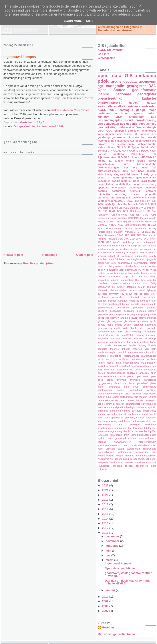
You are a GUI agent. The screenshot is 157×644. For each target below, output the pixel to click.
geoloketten (119, 137)
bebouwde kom (107, 263)
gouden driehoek (134, 325)
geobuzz (152, 308)
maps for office (148, 352)
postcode (151, 187)
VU (141, 239)
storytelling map (121, 197)
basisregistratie (147, 164)
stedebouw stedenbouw (131, 421)
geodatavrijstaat (146, 177)
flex (100, 304)
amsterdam (137, 117)
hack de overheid (144, 328)
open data (110, 75)
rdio (136, 397)
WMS (113, 110)
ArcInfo (145, 147)
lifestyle (114, 349)
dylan (150, 290)
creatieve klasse (108, 283)
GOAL (117, 151)
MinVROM (151, 222)
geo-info (132, 124)
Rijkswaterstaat (107, 157)
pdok (103, 81)
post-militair (135, 390)
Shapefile (120, 131)
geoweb (133, 318)
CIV (141, 208)
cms (125, 171)
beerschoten (141, 263)
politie (120, 390)
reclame (152, 397)
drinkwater (133, 174)
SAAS (120, 235)
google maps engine (110, 325)
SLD (120, 157)
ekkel (153, 294)
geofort (152, 311)
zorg (154, 466)
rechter (143, 397)
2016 (106, 509)
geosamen (104, 181)
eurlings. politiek (107, 301)
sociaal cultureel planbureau (123, 414)
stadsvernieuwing (107, 421)
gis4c (153, 321)
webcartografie (106, 456)
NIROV (112, 225)
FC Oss (151, 211)
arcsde (140, 253)
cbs (133, 277)
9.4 (149, 201)
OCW (132, 151)
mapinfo (123, 352)
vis (135, 445)
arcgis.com (150, 249)
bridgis (102, 273)
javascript (103, 342)
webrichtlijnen (106, 147)
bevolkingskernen (113, 266)
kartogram (133, 342)
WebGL (117, 242)
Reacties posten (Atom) (39, 263)
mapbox (113, 352)
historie (126, 181)
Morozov (102, 225)
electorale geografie (110, 297)
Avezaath (133, 204)
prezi (127, 394)
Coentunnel (150, 208)
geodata (130, 81)
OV (138, 151)
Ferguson (103, 215)
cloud (129, 120)
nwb (132, 141)
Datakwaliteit (137, 211)
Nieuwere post (13, 255)
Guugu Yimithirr (24, 126)
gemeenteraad (105, 308)
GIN (110, 151)
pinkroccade (149, 387)
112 (137, 201)
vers (131, 445)
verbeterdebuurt (147, 442)
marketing (116, 356)
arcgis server (147, 161)
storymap (104, 197)
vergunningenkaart (108, 445)
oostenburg (149, 184)
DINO (112, 211)
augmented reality (146, 256)
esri (100, 124)
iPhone (110, 335)
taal (130, 428)
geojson (113, 315)
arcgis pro (137, 249)
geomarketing (107, 127)
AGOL (101, 204)
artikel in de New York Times (70, 110)
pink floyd (131, 387)
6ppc (143, 201)
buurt (144, 273)
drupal (141, 290)
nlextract (109, 370)
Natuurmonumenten (136, 225)
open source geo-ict (122, 377)
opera (153, 377)
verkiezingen (126, 144)
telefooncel (150, 428)
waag (121, 449)
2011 (106, 533)
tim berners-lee (139, 431)
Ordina (129, 229)
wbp (154, 452)
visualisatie (149, 197)
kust (100, 345)
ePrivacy (114, 294)
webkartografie (147, 144)
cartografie (115, 86)
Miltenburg (138, 222)
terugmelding (115, 431)
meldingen (124, 359)
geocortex (128, 177)
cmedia (115, 280)
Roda (101, 235)
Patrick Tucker (106, 232)
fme (105, 304)
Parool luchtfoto (111, 154)
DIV (119, 211)
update (101, 438)
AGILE (126, 147)
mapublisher (105, 184)
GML (145, 215)
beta (100, 266)
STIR (133, 235)
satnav (108, 404)
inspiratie (103, 339)
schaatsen (119, 404)
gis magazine (115, 321)
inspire (103, 94)
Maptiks (127, 222)
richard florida (135, 401)
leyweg (142, 345)
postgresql (118, 191)
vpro (100, 449)
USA (120, 239)
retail (122, 401)
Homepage (50, 255)
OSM (119, 117)
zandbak (117, 466)
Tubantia (112, 239)
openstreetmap (110, 98)
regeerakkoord (106, 401)
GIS (129, 75)
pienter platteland (138, 383)
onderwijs (132, 373)
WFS (143, 157)
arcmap (131, 253)
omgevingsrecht (116, 373)
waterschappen (106, 452)
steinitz (121, 425)
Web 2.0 (151, 157)
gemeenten (111, 124)
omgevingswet (110, 102)
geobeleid (138, 308)
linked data (122, 141)
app (154, 117)
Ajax (114, 204)
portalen (132, 106)
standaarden (148, 106)
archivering (119, 253)
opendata (103, 187)
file (137, 301)
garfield (135, 304)
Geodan (141, 127)
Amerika (122, 204)
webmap (130, 456)
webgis (119, 456)
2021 (106, 490)
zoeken (129, 466)
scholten (146, 404)
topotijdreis (116, 435)
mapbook (103, 352)
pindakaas (114, 387)
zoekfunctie (142, 466)
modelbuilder (124, 184)
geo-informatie (144, 90)
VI (137, 239)
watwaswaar (141, 452)
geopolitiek (150, 315)
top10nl (152, 431)
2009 (106, 601)
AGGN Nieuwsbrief (111, 50)
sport (101, 418)
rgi (112, 144)
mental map (114, 363)
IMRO (136, 218)
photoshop (120, 383)
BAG (152, 86)
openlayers (119, 187)
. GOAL (129, 201)
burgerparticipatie (109, 171)
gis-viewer (143, 321)
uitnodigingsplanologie (143, 435)
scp (154, 404)
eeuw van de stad (137, 294)
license (152, 345)
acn (139, 242)
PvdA (127, 232)
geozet (152, 103)
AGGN (102, 110)
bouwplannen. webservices (141, 270)
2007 (106, 611)
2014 (106, 519)
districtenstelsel (118, 290)
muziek (102, 366)
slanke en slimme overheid (125, 411)
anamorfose (149, 131)
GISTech (135, 215)
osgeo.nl (137, 113)
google (116, 181)
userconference (148, 438)
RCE (133, 232)
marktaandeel (131, 356)
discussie (103, 290)
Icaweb (144, 218)
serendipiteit (116, 407)
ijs (118, 335)
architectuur (104, 253)
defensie (131, 287)
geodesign (104, 137)
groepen (102, 328)
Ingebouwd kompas (118, 563)
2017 (106, 504)
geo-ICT (134, 103)
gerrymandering (147, 318)
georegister (136, 86)
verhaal (123, 445)
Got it (90, 21)
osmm (110, 380)
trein (127, 435)
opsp (100, 380)
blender (129, 266)
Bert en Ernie (110, 208)
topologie (103, 435)
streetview (151, 425)
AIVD (108, 204)
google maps (146, 110)
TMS (139, 235)
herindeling (150, 332)
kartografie (105, 106)
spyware (116, 418)
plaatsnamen (105, 390)
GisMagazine (106, 58)
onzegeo (144, 373)
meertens (111, 359)
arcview (102, 256)
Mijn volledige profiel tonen (116, 634)
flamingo (145, 301)
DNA (126, 211)
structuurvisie (105, 428)
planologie (135, 187)
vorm (153, 445)
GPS (154, 215)
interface (115, 339)
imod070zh (127, 335)
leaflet (133, 345)
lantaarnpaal (120, 345)
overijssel (135, 380)
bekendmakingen (108, 167)
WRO (108, 242)
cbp (125, 277)
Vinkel (153, 239)
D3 (99, 211)
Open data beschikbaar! (121, 568)
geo (122, 124)
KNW (100, 222)
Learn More (73, 21)
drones (133, 290)
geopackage (137, 315)
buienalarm (120, 273)
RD (138, 232)
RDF (142, 232)
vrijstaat (110, 449)
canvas (152, 273)
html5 (101, 335)
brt (155, 167)
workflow (140, 463)
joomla (113, 342)
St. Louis (133, 157)
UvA (126, 239)
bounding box (115, 270)
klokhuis (144, 342)
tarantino (138, 428)
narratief (113, 366)
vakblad (102, 442)
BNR (154, 204)
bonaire (152, 266)
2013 (106, 523)
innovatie (151, 335)
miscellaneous (131, 363)
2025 (106, 485)
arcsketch (151, 253)
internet (127, 339)
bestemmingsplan (110, 120)
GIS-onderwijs (119, 215)
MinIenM (103, 117)
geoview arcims (119, 318)
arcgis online (124, 161)
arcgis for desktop (118, 249)
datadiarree (104, 287)
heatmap (137, 332)
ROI (154, 232)
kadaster (149, 98)
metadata (146, 75)
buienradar (134, 273)
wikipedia (103, 463)
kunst (153, 342)
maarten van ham (145, 349)
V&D (132, 239)
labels (108, 345)
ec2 (122, 294)
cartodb (102, 277)
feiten (132, 301)
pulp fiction (149, 394)
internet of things (145, 339)
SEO (127, 235)
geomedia (124, 315)
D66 (105, 211)
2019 (106, 500)
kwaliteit (119, 106)
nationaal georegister (136, 94)
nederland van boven (114, 113)
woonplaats (115, 201)
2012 (106, 528)
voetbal (102, 201)
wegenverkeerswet (146, 456)
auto (126, 164)
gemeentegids (149, 304)
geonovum (148, 81)
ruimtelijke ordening (112, 194)
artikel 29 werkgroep (121, 256)
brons (110, 273)
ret (117, 401)
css (145, 283)
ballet (122, 259)
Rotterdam (110, 235)
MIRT (113, 222)
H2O (130, 218)
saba (100, 404)
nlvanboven (122, 370)
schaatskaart (133, 404)
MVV (119, 222)
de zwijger (118, 287)
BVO (100, 208)
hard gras (124, 332)
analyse (152, 246)
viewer (137, 197)
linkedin (126, 349)
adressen (134, 131)
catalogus (126, 110)
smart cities (149, 411)
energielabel (150, 297)
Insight (152, 218)
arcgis (116, 81)
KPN (107, 222)
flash (153, 301)
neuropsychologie (141, 366)
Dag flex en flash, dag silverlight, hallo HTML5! (127, 582)
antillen (102, 249)
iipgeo (136, 181)
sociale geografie (144, 194)
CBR (121, 208)
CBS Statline (131, 208)
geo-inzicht (123, 308)
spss (107, 418)
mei (108, 555)
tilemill (126, 431)
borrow (102, 270)
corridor (152, 280)
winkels (129, 463)
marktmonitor (149, 356)
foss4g (145, 174)
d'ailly (153, 283)
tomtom (42, 126)
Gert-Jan (108, 627)
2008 (106, 606)
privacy (102, 144)
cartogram (115, 277)
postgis (102, 191)
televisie (102, 431)
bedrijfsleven (125, 263)
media (101, 359)
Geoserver (103, 218)
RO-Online (137, 154)
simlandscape (144, 407)
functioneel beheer (119, 304)
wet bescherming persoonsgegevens (130, 459)
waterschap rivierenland (142, 449)
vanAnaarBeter (122, 442)
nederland (125, 366)
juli (108, 551)
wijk (154, 459)
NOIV (125, 151)
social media (149, 414)
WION (101, 242)
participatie (150, 380)
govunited (151, 325)
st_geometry (128, 418)
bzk (154, 134)
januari (111, 590)
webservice (126, 127)
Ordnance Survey (146, 229)
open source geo (146, 141)
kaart (144, 181)
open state (142, 377)
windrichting (58, 126)
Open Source (111, 90)
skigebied (103, 411)
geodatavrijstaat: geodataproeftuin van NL (129, 574)
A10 (154, 201)
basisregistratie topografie (141, 259)
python (102, 397)
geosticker (103, 318)
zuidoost (102, 469)
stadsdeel (151, 418)
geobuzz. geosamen (110, 311)
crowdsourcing (146, 120)
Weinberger (129, 242)
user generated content (122, 438)
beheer (145, 134)
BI (149, 204)
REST (148, 232)
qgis (108, 397)
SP (125, 157)
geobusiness (147, 124)
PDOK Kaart (149, 151)
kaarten (122, 342)
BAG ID (143, 204)
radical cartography (122, 397)
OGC (109, 131)
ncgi (137, 184)
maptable (103, 356)
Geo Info (104, 54)
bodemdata (140, 266)
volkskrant (144, 445)
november (113, 541)
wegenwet (103, 459)
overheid (122, 380)
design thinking (147, 287)
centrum (142, 277)
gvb (125, 328)
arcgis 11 (105, 161)
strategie (135, 425)
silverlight (130, 407)
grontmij (115, 328)
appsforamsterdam (109, 134)
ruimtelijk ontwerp (143, 191)
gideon (101, 321)
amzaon (142, 246)
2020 (106, 495)
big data (140, 167)
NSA (120, 225)
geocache (129, 311)
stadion (140, 418)
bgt (126, 167)
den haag (137, 171)
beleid (153, 263)
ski (155, 407)
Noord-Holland (114, 229)
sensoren (103, 407)
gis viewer (130, 321)
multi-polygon (149, 363)
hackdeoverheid (106, 332)
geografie (103, 315)
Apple (135, 147)
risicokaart (150, 401)
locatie (152, 181)
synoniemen (121, 428)
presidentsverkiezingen (111, 394)
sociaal (102, 414)
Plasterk (119, 232)
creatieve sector (130, 283)
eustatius (123, 301)
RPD (154, 154)
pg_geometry (105, 383)
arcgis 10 (131, 134)
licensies (103, 349)
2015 (106, 514)
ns (132, 370)
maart (110, 560)
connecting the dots (133, 280)
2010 (106, 597)
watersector (124, 452)
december (113, 536)
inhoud (140, 335)
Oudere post (85, 255)
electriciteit (133, 297)
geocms (141, 311)
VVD (146, 239)
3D (118, 147)
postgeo (152, 390)
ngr (100, 86)
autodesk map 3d (108, 259)
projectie (136, 394)
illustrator (134, 137)
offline (138, 370)
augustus (112, 546)
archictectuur (106, 164)
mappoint (133, 352)
